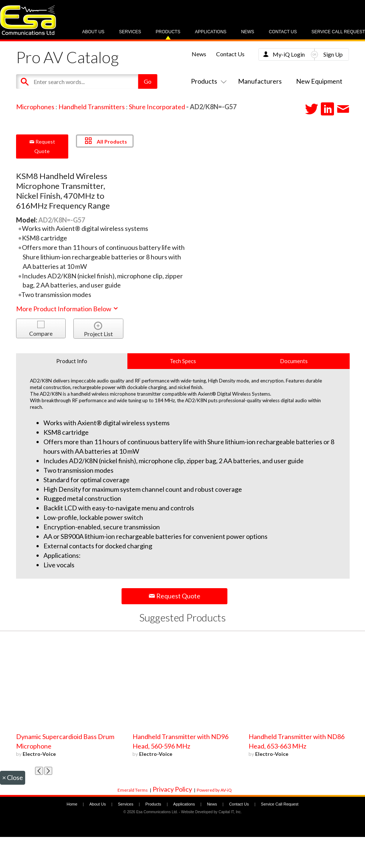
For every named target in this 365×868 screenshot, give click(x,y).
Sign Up (333, 54)
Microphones (35, 107)
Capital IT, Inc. (230, 812)
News (247, 32)
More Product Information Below (68, 309)
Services (130, 32)
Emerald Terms (133, 790)
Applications (211, 32)
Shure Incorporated (157, 107)
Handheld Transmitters (92, 107)
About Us (93, 32)
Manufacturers (260, 81)
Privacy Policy (172, 789)
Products (168, 32)
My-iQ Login (289, 54)
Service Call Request (338, 32)
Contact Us (283, 32)
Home (72, 804)
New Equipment (319, 81)
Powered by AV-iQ (214, 790)
